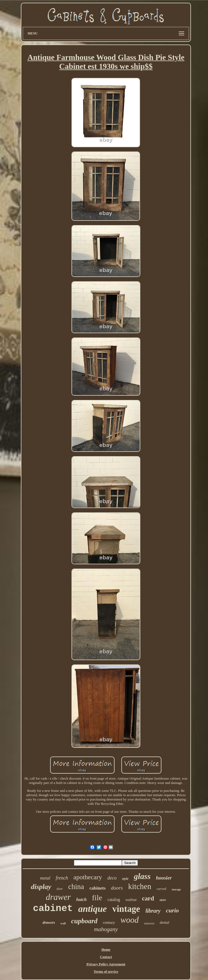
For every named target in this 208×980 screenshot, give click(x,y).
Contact (106, 957)
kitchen (140, 886)
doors (117, 888)
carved (161, 889)
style (125, 879)
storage (176, 889)
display (41, 887)
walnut (131, 900)
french (62, 878)
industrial (149, 923)
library (153, 911)
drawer (58, 897)
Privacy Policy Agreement (106, 964)
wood (130, 920)
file (97, 898)
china (76, 887)
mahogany (106, 929)
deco (112, 878)
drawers (49, 923)
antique (93, 909)
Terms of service (106, 971)
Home (106, 949)
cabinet (53, 909)
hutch (82, 899)
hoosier (164, 878)
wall (63, 923)
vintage (126, 909)
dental (165, 923)
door (60, 889)
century (109, 922)
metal (45, 878)
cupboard (84, 921)
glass (142, 876)
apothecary (88, 877)
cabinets (97, 888)
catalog (114, 899)
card (148, 898)
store (163, 900)
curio (173, 910)
